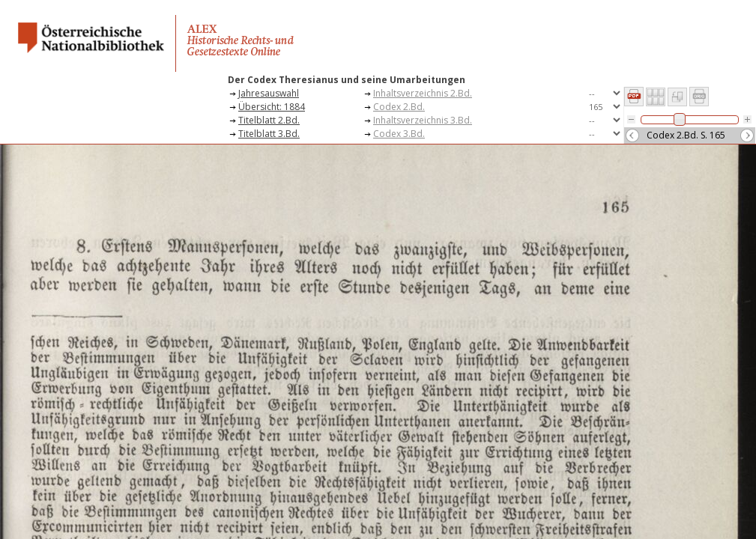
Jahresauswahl (269, 93)
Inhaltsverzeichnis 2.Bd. (423, 93)
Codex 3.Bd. (399, 134)
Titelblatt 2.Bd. (269, 120)
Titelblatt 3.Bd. (269, 134)
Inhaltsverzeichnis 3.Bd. (423, 120)
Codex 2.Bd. (399, 107)
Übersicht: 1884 (272, 107)
